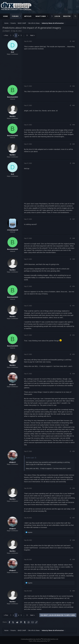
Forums (15, 16)
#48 (74, 238)
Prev (7, 35)
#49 (74, 259)
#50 (74, 286)
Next (32, 35)
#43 (74, 105)
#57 (74, 518)
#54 (74, 374)
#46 (74, 163)
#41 (74, 41)
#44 (74, 125)
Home (5, 16)
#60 (74, 591)
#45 (74, 144)
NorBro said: (30, 458)
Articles (28, 16)
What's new (41, 16)
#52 (74, 335)
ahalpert (7, 31)
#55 (74, 451)
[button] (20, 16)
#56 (74, 488)
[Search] (75, 16)
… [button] (24, 35)
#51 (74, 306)
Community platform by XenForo (40, 639)
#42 (74, 86)
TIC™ (49, 641)
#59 (74, 559)
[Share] (70, 41)
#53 (74, 354)
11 (27, 35)
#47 (74, 219)
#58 (74, 540)
